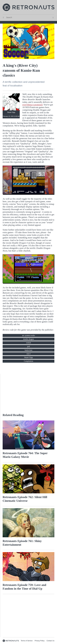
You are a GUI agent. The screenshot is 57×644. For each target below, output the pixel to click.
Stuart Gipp (28, 357)
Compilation (29, 361)
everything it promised (32, 105)
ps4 (28, 346)
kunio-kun (29, 350)
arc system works (28, 335)
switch (28, 343)
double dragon (28, 339)
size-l (28, 354)
